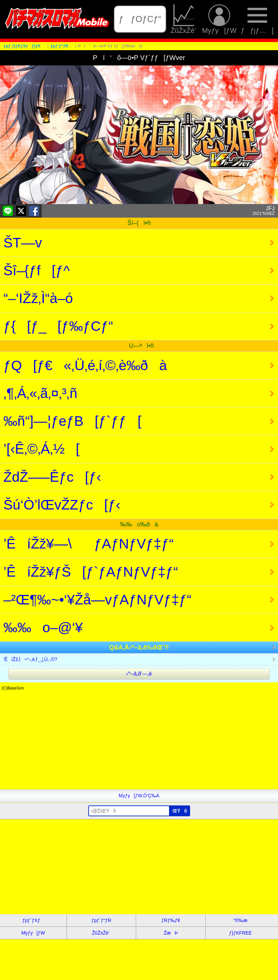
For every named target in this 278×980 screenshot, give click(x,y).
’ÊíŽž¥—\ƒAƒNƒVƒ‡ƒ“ (89, 544)
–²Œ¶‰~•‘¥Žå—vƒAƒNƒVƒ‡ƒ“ (97, 600)
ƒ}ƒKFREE (240, 933)
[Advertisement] (139, 742)
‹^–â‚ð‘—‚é (139, 674)
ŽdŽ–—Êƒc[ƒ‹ (52, 477)
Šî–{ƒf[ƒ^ (37, 271)
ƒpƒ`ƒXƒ (33, 920)
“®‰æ (240, 920)
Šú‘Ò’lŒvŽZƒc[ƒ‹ (62, 505)
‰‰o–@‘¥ (43, 627)
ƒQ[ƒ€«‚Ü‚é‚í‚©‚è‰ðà (85, 365)
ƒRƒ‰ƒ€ (171, 920)
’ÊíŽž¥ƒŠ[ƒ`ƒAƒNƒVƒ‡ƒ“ (91, 572)
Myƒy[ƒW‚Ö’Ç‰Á (139, 796)
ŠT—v (23, 243)
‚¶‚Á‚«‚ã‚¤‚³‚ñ (40, 393)
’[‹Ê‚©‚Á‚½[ (42, 449)
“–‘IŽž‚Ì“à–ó (38, 298)
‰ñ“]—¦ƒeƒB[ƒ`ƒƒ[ (72, 421)
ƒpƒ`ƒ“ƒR (101, 920)
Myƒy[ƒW (219, 19)
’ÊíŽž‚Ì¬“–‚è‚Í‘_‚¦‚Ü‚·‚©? (30, 659)
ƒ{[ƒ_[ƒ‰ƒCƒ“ (58, 326)
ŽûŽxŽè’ (184, 19)
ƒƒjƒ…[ (257, 19)
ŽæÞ (171, 933)
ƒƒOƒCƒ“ (140, 19)
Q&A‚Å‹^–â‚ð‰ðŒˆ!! (139, 647)
